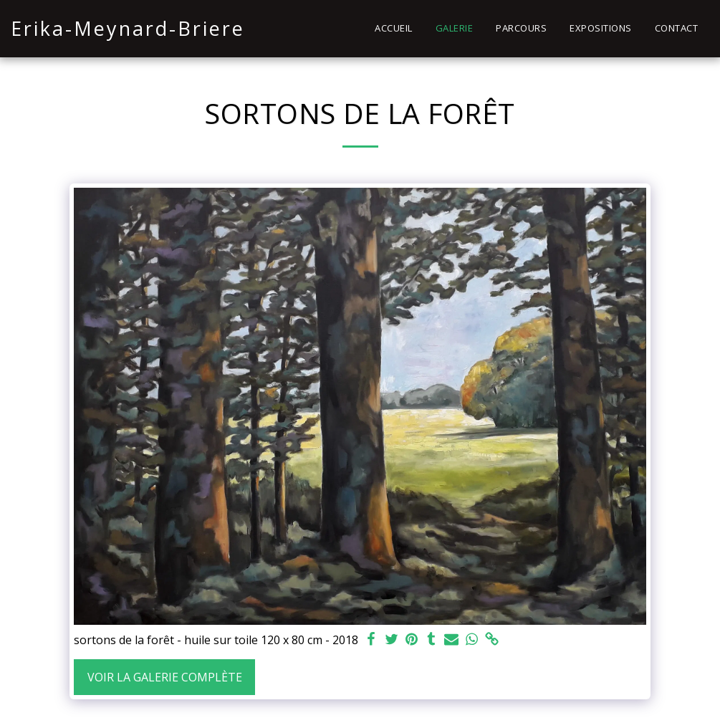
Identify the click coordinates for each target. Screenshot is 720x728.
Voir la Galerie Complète (165, 677)
